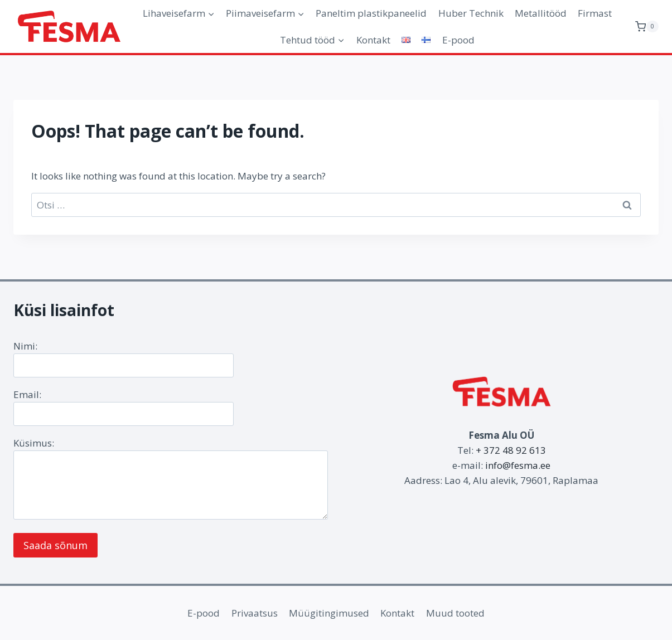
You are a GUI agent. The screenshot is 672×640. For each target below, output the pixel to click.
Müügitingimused (329, 613)
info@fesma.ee (518, 465)
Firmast (595, 13)
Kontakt (373, 40)
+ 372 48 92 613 (511, 450)
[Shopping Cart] (647, 26)
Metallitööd (541, 13)
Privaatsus (255, 613)
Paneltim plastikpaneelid (371, 13)
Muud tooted (455, 613)
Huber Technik (471, 13)
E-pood (458, 40)
